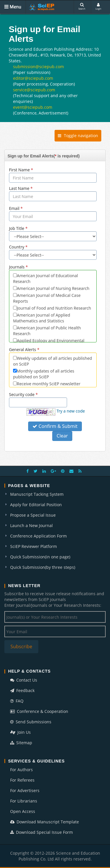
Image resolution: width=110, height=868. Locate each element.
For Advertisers (25, 790)
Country (18, 247)
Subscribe (21, 647)
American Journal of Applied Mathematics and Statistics (42, 318)
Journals (18, 267)
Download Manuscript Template (45, 822)
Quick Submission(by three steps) (43, 567)
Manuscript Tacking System (37, 494)
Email (16, 208)
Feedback (22, 690)
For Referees (22, 780)
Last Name (21, 188)
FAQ (17, 701)
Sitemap (21, 743)
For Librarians (24, 801)
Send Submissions (31, 722)
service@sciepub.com (34, 90)
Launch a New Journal (31, 525)
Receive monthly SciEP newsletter (49, 384)
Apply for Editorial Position (36, 505)
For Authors (21, 770)
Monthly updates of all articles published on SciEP (44, 374)
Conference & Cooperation (39, 711)
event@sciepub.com (33, 107)
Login (98, 7)
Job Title (18, 228)
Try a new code (71, 411)
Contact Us (24, 680)
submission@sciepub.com (38, 67)
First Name (21, 170)
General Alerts (24, 349)
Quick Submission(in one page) (40, 557)
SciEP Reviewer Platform (34, 546)
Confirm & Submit (55, 426)
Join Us (20, 732)
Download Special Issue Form (42, 832)
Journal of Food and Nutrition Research (54, 308)
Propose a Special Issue (33, 515)
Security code (23, 394)
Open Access (23, 811)
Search (82, 7)
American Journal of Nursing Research (53, 288)
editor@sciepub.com (33, 78)
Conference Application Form (38, 536)
